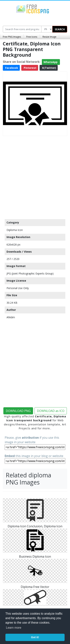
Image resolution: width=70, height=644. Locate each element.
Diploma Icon (15, 230)
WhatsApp (51, 62)
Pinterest (30, 68)
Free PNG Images (12, 37)
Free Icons (32, 37)
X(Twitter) (49, 68)
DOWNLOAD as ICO (51, 411)
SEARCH (60, 29)
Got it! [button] (35, 637)
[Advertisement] (35, 177)
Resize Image (49, 37)
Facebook (11, 68)
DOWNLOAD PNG (18, 411)
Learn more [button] (14, 628)
